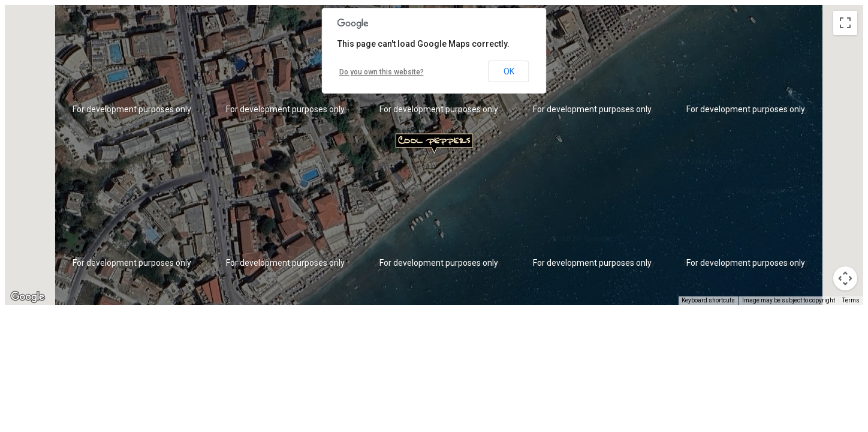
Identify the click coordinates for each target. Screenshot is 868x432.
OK (509, 71)
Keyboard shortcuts (708, 300)
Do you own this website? (382, 72)
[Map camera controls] (845, 278)
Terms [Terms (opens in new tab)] (851, 300)
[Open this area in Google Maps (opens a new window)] (28, 297)
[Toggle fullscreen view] (845, 23)
